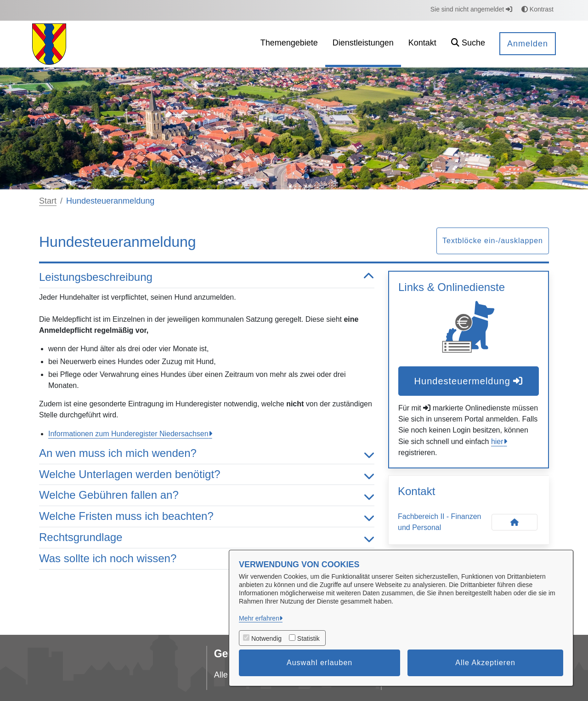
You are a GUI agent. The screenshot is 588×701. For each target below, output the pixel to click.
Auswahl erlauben (319, 663)
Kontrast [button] (537, 9)
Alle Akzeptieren (485, 663)
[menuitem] (289, 44)
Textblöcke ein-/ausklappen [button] (493, 241)
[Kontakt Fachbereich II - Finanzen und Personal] (514, 522)
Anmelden (528, 44)
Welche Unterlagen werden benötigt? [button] (207, 475)
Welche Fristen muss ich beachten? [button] (207, 516)
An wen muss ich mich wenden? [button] (207, 453)
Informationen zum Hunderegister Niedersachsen (128, 434)
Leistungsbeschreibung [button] (207, 277)
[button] (468, 44)
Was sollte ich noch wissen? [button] (207, 559)
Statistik (308, 638)
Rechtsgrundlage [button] (207, 538)
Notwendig (266, 638)
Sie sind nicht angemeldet (471, 9)
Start (48, 201)
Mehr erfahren (259, 618)
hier (497, 442)
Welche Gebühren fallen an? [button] (207, 495)
